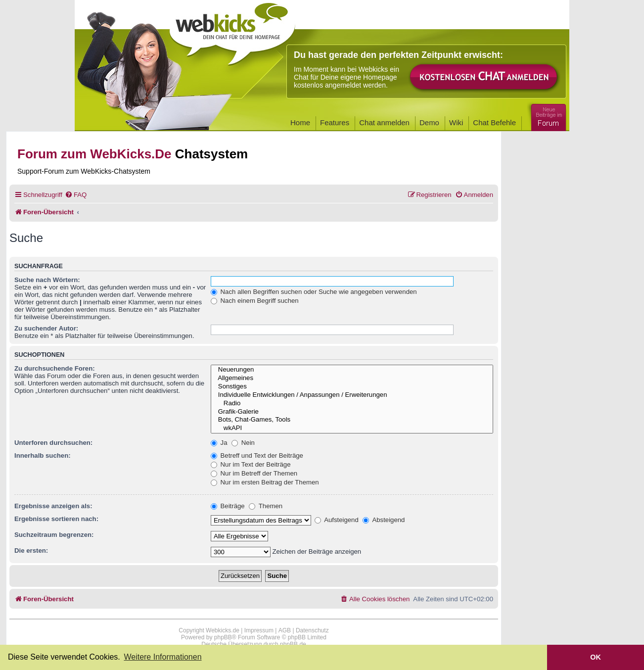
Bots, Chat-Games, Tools (352, 420)
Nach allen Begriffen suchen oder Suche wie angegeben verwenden (314, 292)
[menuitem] (76, 195)
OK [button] (596, 657)
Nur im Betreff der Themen (254, 473)
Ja (219, 443)
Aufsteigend (337, 520)
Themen (266, 506)
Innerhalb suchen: (43, 455)
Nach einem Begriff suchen (255, 301)
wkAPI (352, 428)
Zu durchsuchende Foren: (55, 368)
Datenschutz (312, 630)
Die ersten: (31, 550)
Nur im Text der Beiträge (251, 464)
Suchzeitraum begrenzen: (54, 535)
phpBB (223, 637)
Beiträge (228, 506)
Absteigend (384, 520)
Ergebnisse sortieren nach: (56, 519)
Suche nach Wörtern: (47, 280)
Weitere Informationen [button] (162, 657)
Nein (243, 443)
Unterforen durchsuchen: (53, 443)
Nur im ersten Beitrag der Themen (265, 482)
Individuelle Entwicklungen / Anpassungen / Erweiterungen (352, 395)
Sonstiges (352, 387)
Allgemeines (352, 378)
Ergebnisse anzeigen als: (53, 506)
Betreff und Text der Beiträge (257, 455)
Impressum (259, 630)
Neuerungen (352, 370)
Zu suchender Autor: (46, 328)
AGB (285, 630)
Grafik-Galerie (352, 412)
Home (300, 122)
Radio (352, 404)
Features (335, 122)
